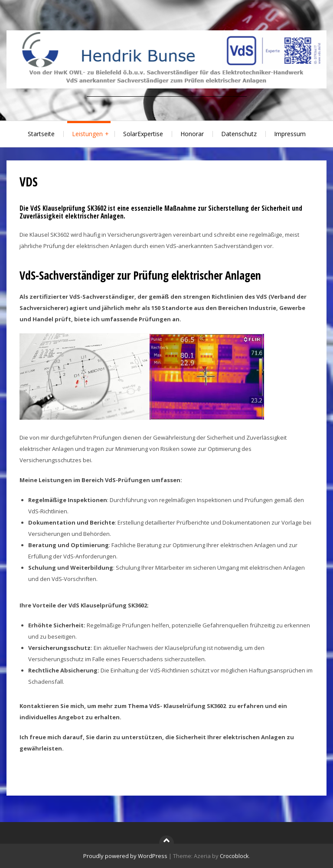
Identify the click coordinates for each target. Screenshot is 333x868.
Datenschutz (239, 134)
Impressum (290, 134)
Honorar (192, 134)
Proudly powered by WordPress (125, 856)
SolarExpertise (143, 134)
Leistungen (87, 134)
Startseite (41, 134)
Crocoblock (234, 856)
